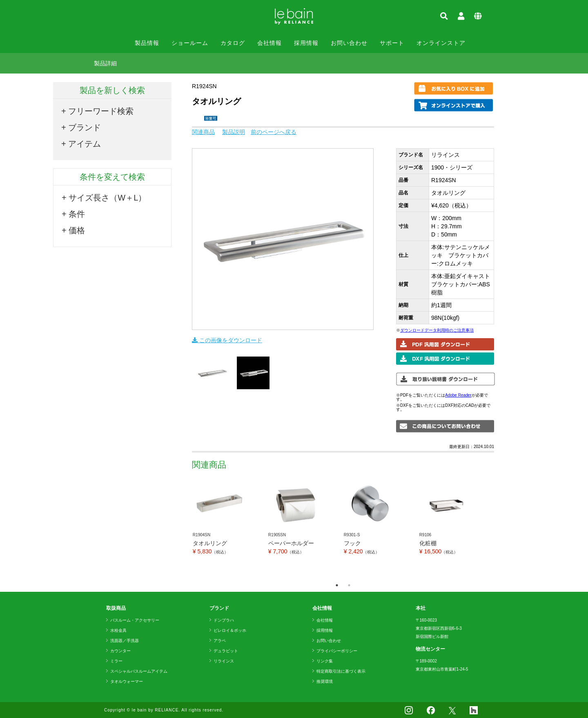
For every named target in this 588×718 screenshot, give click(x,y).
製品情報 (147, 43)
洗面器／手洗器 (125, 641)
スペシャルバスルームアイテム (139, 671)
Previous (186, 528)
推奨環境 (325, 681)
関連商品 (203, 132)
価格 (77, 230)
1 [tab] (337, 585)
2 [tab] (349, 585)
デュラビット (226, 651)
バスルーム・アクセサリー (135, 620)
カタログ (233, 43)
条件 (77, 214)
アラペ (220, 641)
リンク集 (325, 661)
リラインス (224, 661)
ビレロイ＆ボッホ (230, 630)
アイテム (85, 144)
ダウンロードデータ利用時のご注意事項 (437, 330)
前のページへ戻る (274, 132)
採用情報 (306, 43)
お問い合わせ (349, 43)
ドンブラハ (224, 620)
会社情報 (269, 43)
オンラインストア (441, 43)
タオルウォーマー (127, 681)
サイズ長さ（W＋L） (107, 198)
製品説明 (234, 132)
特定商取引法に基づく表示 (341, 671)
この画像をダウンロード (227, 340)
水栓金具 (118, 630)
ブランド (85, 127)
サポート (392, 43)
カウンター (120, 651)
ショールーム (190, 43)
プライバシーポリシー (337, 651)
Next (500, 528)
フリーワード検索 (101, 111)
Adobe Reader (458, 395)
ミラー (116, 661)
